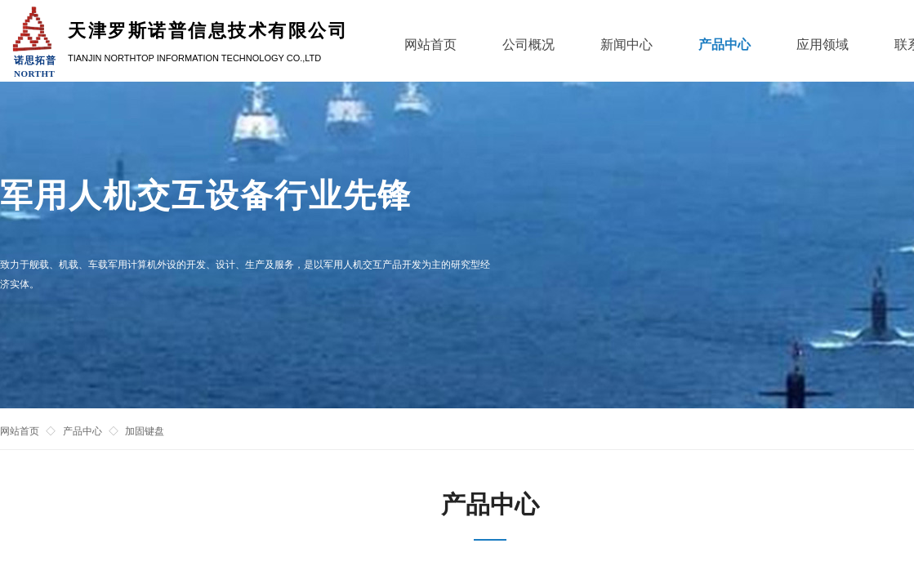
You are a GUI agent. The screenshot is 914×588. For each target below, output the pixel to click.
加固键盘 (145, 431)
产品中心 (82, 431)
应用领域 (823, 45)
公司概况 (528, 45)
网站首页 (20, 431)
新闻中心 (626, 45)
